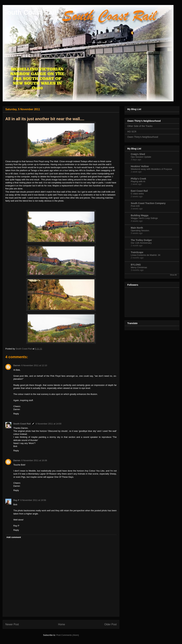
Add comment (14, 537)
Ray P (16, 500)
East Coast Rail (139, 191)
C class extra (137, 194)
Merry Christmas (139, 267)
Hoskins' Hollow (140, 166)
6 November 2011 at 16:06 (34, 460)
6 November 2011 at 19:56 (33, 500)
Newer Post (12, 624)
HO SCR (132, 132)
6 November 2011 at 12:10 (34, 365)
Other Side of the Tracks (140, 126)
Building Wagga (140, 215)
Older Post (110, 624)
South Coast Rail (29, 12)
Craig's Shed (138, 154)
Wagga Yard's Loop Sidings (144, 218)
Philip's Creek (138, 179)
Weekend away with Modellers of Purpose (151, 169)
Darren (17, 365)
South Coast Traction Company (148, 203)
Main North (137, 228)
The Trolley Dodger (141, 240)
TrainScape (137, 252)
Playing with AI (138, 181)
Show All (173, 275)
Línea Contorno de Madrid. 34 (146, 255)
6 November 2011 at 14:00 (49, 424)
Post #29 (135, 206)
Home (62, 624)
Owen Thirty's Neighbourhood (143, 137)
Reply (16, 414)
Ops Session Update (141, 157)
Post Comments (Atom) (68, 635)
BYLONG (136, 265)
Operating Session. (140, 231)
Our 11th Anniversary (141, 243)
